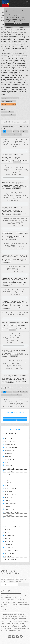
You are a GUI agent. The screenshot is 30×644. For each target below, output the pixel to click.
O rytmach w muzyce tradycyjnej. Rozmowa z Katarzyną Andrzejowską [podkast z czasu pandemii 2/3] (15, 169)
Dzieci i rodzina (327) (11, 448)
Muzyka (11, 112)
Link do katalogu (13, 98)
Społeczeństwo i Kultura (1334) (13, 527)
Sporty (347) (8, 524)
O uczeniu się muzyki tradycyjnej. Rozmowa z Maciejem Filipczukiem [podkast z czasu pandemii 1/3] (15, 196)
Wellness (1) (8, 544)
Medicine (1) (8, 483)
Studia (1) (8, 530)
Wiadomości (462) (10, 547)
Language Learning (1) (11, 480)
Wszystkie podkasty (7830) (10, 433)
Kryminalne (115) (10, 471)
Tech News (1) (9, 533)
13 (6, 134)
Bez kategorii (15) (10, 436)
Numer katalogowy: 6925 (9, 101)
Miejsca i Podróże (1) (11, 489)
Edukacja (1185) (9, 451)
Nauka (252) (8, 500)
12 (2, 134)
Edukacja (4, 112)
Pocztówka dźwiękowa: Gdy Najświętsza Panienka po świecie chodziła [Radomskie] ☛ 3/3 (15, 221)
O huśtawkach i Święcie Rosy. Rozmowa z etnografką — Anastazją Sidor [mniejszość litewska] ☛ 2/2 (15, 337)
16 (14, 134)
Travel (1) (8, 539)
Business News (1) (10, 442)
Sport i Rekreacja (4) (11, 521)
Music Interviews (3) (10, 495)
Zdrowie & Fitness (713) (11, 559)
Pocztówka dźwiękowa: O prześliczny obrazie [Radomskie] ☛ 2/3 (15, 245)
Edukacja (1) (9, 454)
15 (11, 134)
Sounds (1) (8, 518)
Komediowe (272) (10, 468)
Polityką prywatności (12, 16)
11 (26, 131)
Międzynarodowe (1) (10, 486)
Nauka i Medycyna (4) (11, 503)
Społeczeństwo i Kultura (8, 115)
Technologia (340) (10, 536)
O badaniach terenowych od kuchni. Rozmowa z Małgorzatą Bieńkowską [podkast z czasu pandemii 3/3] (15, 143)
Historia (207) (9, 465)
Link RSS (4, 98)
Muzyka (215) (9, 498)
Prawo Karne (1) (9, 509)
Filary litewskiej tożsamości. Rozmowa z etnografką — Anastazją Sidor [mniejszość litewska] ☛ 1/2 (15, 364)
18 (20, 134)
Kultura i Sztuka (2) (10, 477)
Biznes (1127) (9, 439)
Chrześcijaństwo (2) (10, 445)
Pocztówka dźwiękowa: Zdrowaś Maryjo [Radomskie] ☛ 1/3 (15, 268)
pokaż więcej (17, 162)
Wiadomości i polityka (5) (12, 550)
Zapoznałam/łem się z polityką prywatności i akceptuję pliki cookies (17, 24)
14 (8, 134)
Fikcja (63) (8, 456)
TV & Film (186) (9, 542)
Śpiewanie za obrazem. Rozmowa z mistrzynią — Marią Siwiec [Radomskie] (15, 291)
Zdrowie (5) (8, 556)
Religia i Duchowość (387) (12, 512)
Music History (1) (10, 492)
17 (17, 134)
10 (23, 131)
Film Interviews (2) (10, 459)
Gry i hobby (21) (10, 462)
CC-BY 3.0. (15, 604)
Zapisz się (23, 585)
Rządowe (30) (9, 515)
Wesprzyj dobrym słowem (9, 104)
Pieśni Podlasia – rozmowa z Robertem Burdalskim (15, 313)
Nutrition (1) (8, 506)
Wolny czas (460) (10, 553)
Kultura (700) (9, 474)
